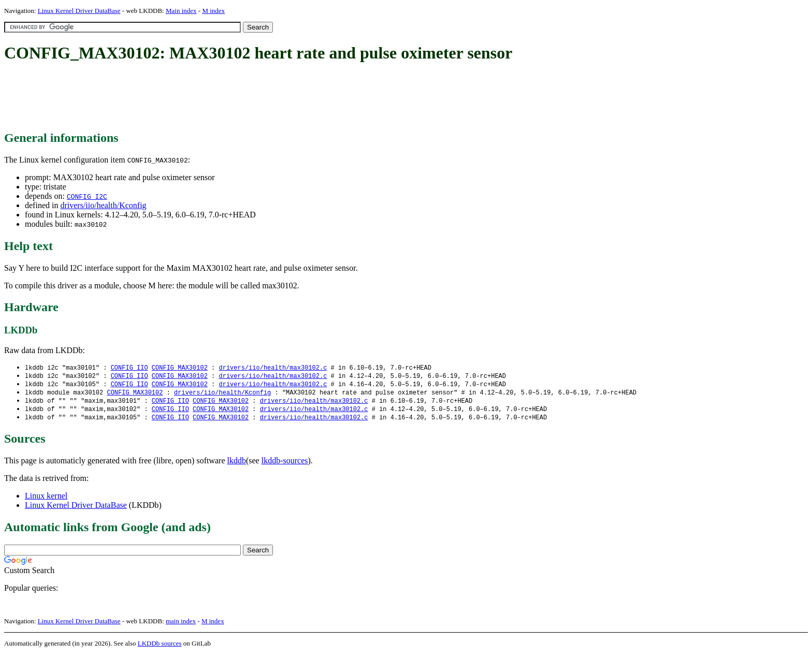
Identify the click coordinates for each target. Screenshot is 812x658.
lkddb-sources (285, 464)
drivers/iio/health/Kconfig (103, 205)
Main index (181, 11)
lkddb (237, 464)
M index (213, 11)
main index (181, 625)
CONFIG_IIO (129, 368)
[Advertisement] (193, 97)
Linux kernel (46, 499)
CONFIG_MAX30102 (180, 368)
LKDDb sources (160, 647)
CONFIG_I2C (87, 196)
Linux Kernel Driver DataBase (79, 11)
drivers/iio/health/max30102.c (273, 368)
